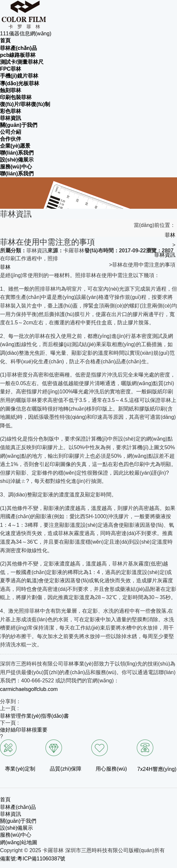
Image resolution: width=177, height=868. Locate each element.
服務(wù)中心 (16, 835)
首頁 (5, 799)
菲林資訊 (165, 255)
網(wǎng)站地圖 (19, 842)
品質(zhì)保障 (66, 769)
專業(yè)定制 (20, 769)
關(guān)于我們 (18, 821)
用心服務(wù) (111, 769)
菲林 (170, 235)
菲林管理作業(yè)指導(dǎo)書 (34, 716)
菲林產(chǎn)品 (18, 807)
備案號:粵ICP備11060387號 (33, 859)
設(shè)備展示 (16, 828)
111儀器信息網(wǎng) (26, 34)
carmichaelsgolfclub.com (29, 689)
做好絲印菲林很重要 (24, 730)
